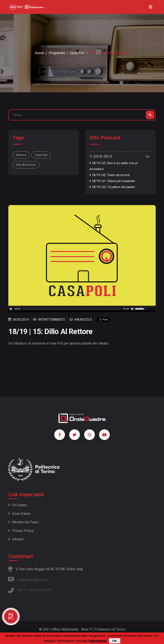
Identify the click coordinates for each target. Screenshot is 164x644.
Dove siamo (19, 514)
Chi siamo (18, 505)
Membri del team (23, 522)
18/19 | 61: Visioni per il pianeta (112, 181)
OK (115, 641)
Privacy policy (21, 531)
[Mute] (132, 309)
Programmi (57, 53)
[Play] (11, 309)
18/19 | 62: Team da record (109, 175)
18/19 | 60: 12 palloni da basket (112, 187)
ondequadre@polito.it (29, 579)
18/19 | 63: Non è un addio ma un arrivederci (114, 166)
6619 (48, 590)
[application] (82, 309)
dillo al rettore (26, 165)
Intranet (16, 539)
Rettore (21, 155)
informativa (98, 641)
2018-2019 (101, 156)
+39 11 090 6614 (30, 590)
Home (39, 53)
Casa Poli (77, 53)
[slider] (72, 309)
